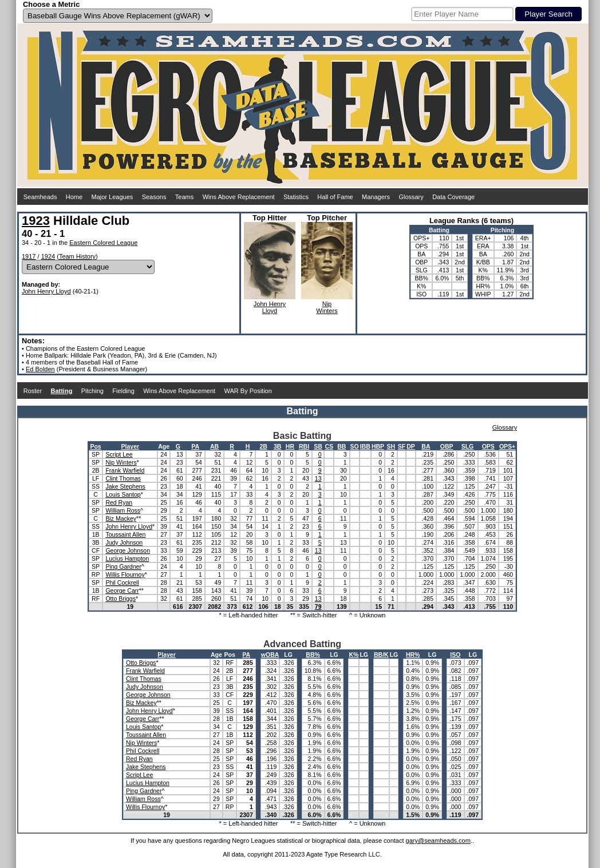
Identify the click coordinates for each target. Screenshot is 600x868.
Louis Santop (123, 494)
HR (290, 446)
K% (354, 655)
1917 (29, 256)
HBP (378, 446)
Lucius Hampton (127, 558)
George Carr (122, 590)
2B (263, 446)
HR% (413, 655)
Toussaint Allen (125, 534)
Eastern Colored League (103, 243)
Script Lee (119, 454)
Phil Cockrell (122, 582)
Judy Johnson (124, 542)
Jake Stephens (125, 486)
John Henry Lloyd (46, 291)
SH (391, 446)
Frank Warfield (125, 470)
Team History (77, 256)
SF (402, 446)
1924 (48, 256)
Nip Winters (121, 462)
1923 (36, 221)
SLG (468, 446)
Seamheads (40, 197)
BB (342, 446)
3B (277, 446)
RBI (304, 446)
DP (411, 446)
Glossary (411, 197)
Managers (376, 197)
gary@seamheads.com (438, 841)
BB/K (381, 655)
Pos (95, 446)
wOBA (270, 655)
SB (318, 446)
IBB (365, 446)
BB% (313, 655)
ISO (455, 655)
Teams (184, 197)
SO (355, 446)
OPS (488, 446)
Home (74, 197)
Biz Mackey (121, 518)
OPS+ (507, 446)
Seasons (154, 197)
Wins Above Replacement (239, 197)
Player (131, 446)
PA (195, 446)
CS (329, 446)
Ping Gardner (123, 566)
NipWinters (327, 307)
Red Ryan (119, 502)
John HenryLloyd (270, 307)
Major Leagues (112, 197)
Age (164, 446)
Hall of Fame (335, 197)
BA (426, 446)
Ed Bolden (40, 369)
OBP (447, 446)
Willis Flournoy (125, 574)
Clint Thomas (123, 478)
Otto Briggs (121, 599)
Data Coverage (453, 197)
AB (214, 446)
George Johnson (128, 550)
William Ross (123, 510)
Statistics (296, 197)
